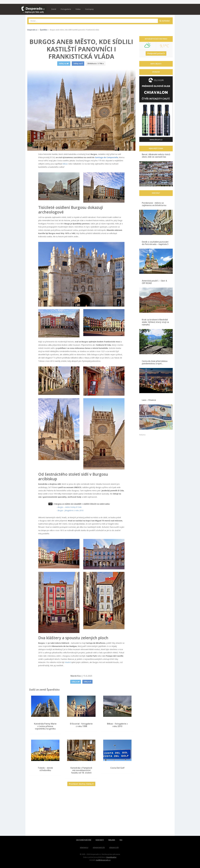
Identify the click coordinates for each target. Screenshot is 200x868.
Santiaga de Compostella (107, 157)
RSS (121, 840)
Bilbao (65, 164)
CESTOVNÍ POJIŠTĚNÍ (84, 840)
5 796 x (96, 63)
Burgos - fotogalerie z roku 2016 (71, 510)
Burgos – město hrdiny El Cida (70, 507)
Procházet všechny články (81, 784)
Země (54, 9)
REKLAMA (112, 840)
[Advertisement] (81, 813)
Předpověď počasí (156, 53)
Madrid (68, 662)
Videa (78, 9)
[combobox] (93, 21)
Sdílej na (76, 682)
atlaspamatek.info (99, 847)
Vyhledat (165, 21)
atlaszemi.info (114, 847)
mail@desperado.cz (103, 860)
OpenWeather (111, 857)
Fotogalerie (66, 9)
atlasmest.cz (84, 847)
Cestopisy (89, 9)
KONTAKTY (100, 840)
